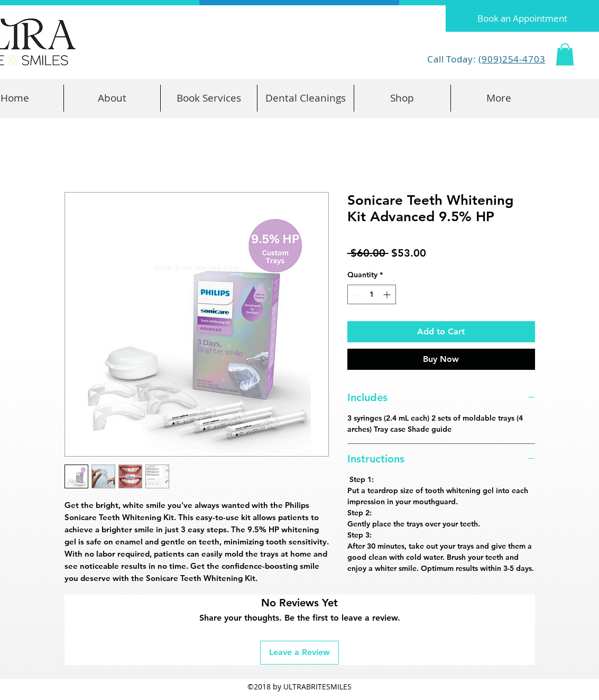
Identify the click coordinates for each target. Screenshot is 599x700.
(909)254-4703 (512, 59)
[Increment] (388, 294)
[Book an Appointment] (522, 19)
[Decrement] (356, 294)
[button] (565, 54)
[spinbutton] (372, 294)
